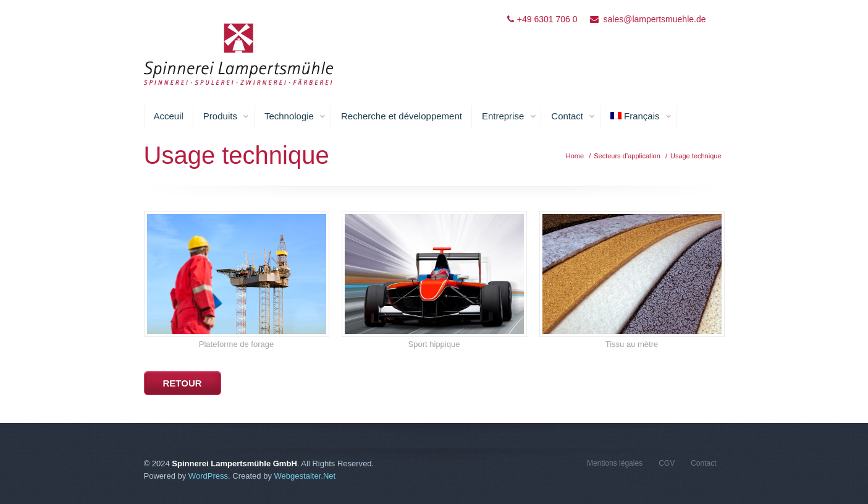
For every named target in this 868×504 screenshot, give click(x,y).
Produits (226, 116)
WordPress (208, 476)
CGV (667, 463)
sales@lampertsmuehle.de (655, 19)
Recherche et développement (402, 116)
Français (641, 116)
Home (575, 156)
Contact (573, 116)
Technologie (295, 116)
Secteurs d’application (627, 156)
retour (183, 383)
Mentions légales (615, 463)
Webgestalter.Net (305, 476)
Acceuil (169, 116)
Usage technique (696, 156)
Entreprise (509, 116)
